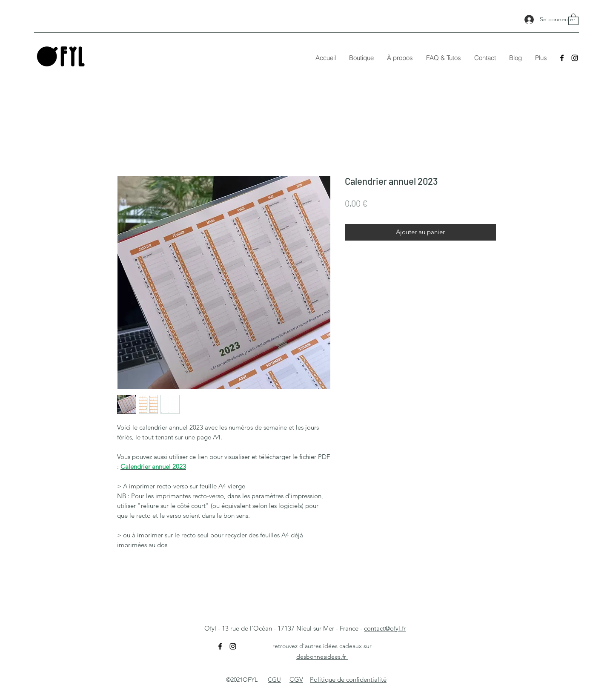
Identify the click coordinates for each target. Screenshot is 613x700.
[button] (573, 19)
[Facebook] (562, 58)
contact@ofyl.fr (385, 628)
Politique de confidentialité (348, 679)
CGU (274, 680)
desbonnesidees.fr (322, 657)
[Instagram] (575, 58)
